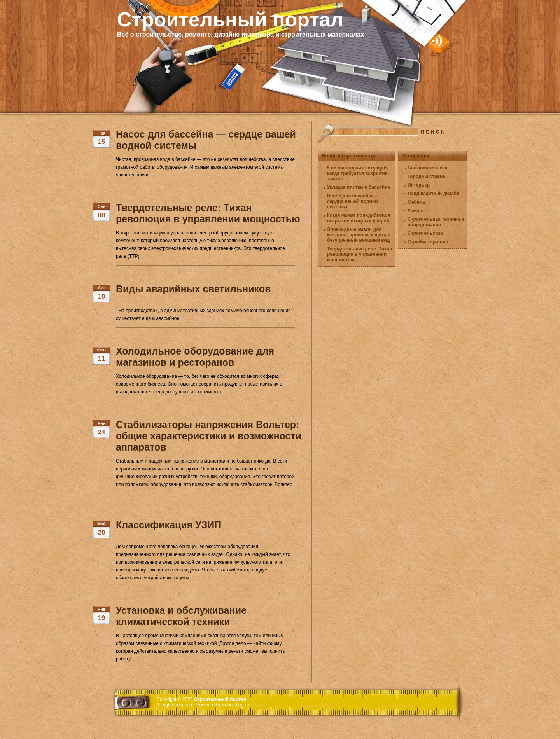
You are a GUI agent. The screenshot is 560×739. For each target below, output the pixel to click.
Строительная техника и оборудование (436, 222)
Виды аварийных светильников (193, 289)
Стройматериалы (428, 242)
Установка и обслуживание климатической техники (181, 616)
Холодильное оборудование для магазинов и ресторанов (195, 357)
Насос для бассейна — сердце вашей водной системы (353, 201)
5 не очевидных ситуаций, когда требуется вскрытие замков (358, 173)
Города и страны (427, 176)
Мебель (416, 202)
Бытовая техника (428, 168)
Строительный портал (230, 19)
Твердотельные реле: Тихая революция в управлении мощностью (208, 213)
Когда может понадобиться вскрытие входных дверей (359, 218)
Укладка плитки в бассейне (359, 187)
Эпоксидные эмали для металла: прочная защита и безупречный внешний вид (359, 235)
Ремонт (416, 211)
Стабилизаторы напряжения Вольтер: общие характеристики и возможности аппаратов (209, 436)
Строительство (425, 233)
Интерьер (419, 185)
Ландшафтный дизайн (433, 194)
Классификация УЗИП (169, 525)
